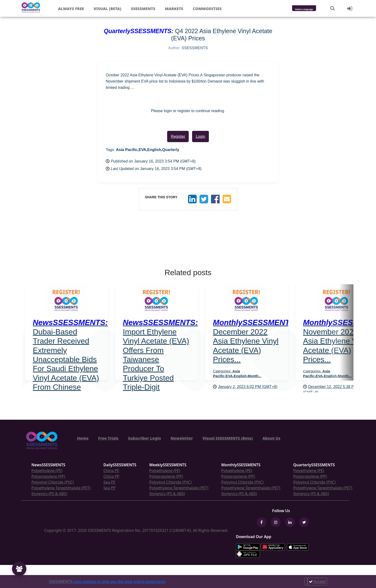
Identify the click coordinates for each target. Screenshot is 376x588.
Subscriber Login (144, 438)
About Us (271, 438)
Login (200, 136)
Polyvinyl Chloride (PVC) (53, 482)
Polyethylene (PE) (47, 471)
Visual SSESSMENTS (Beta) (228, 438)
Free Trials (108, 438)
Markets (174, 9)
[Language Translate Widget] (310, 9)
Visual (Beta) (107, 9)
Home (83, 438)
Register (178, 136)
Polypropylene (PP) (48, 476)
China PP (111, 476)
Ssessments (143, 9)
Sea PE (109, 482)
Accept (317, 582)
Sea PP (109, 488)
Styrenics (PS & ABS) (49, 494)
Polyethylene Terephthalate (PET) (61, 488)
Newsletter (182, 438)
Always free (71, 9)
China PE (111, 471)
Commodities (207, 9)
